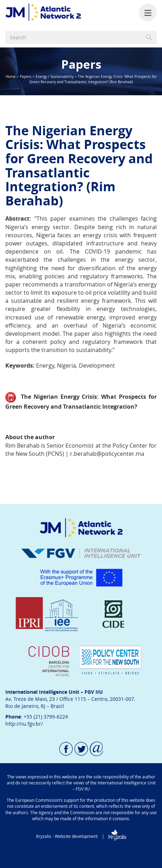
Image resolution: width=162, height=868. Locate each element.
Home (11, 77)
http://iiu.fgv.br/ (24, 724)
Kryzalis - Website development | (81, 836)
